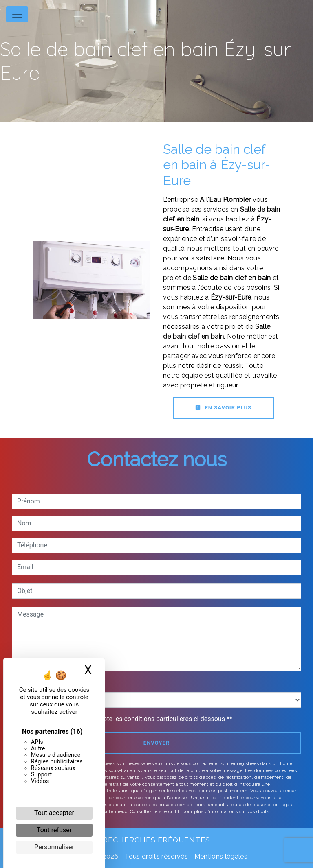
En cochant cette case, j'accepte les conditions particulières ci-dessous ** (126, 719)
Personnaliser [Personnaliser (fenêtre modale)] (54, 847)
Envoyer (156, 743)
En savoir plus (223, 408)
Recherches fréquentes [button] (156, 840)
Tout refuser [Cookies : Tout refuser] (54, 830)
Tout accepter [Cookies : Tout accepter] (54, 813)
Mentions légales (220, 856)
